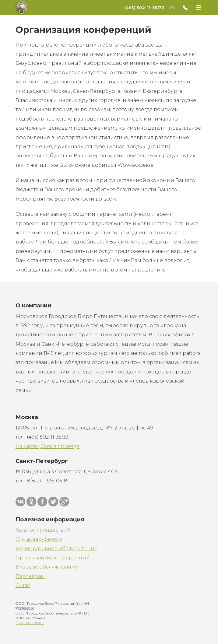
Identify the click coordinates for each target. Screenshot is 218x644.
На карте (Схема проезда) (48, 446)
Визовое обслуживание (47, 567)
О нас (23, 585)
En (173, 8)
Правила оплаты (30, 623)
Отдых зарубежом (39, 539)
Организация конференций (53, 558)
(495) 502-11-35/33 (144, 8)
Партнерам (30, 576)
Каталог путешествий (43, 530)
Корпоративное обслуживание (56, 549)
